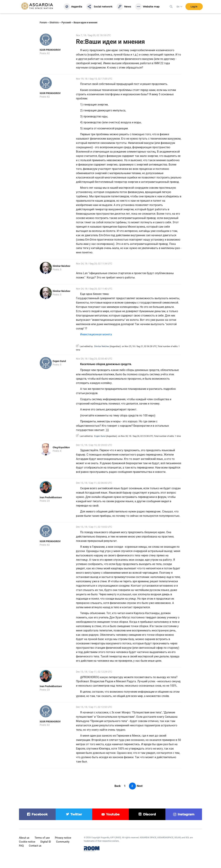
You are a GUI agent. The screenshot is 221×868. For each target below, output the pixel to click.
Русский (66, 22)
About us (24, 838)
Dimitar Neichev (61, 266)
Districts (54, 22)
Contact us (35, 846)
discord (149, 814)
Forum (43, 22)
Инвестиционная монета (96, 334)
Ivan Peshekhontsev (51, 497)
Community (63, 842)
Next (140, 786)
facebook (40, 814)
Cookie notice (27, 842)
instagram (186, 814)
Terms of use (42, 838)
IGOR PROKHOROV (50, 50)
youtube (113, 814)
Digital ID (46, 842)
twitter (76, 814)
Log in (194, 7)
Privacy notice (63, 838)
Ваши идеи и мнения (85, 22)
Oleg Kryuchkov (61, 447)
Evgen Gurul (59, 361)
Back (118, 786)
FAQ (21, 846)
